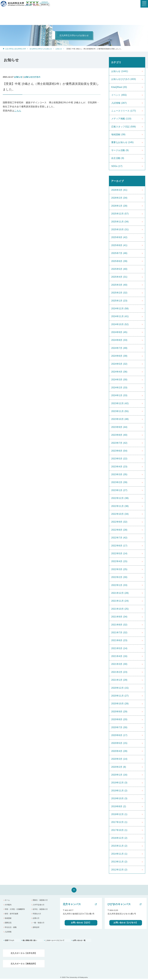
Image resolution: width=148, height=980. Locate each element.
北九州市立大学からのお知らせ (41, 49)
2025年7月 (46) (119, 253)
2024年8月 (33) (119, 340)
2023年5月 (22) (119, 459)
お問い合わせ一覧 (84, 941)
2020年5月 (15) (119, 743)
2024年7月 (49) (119, 348)
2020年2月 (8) (119, 767)
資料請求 (36, 928)
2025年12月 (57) (120, 214)
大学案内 (9, 905)
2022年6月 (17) (119, 546)
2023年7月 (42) (119, 443)
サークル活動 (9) (120, 150)
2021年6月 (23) (119, 640)
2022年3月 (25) (119, 569)
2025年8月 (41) (119, 245)
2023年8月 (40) (119, 435)
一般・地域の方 (39, 924)
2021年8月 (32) (119, 625)
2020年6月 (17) (119, 735)
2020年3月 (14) (119, 759)
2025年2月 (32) (119, 293)
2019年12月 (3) (119, 783)
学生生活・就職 (11, 928)
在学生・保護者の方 (41, 910)
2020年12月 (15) (120, 688)
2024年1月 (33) (119, 395)
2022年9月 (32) (119, 522)
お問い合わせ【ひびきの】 (126, 923)
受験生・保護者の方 (41, 900)
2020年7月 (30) (119, 727)
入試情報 (9, 933)
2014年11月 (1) (119, 854)
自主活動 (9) (118, 158)
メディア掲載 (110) (121, 119)
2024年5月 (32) (119, 364)
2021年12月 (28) (120, 593)
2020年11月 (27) (120, 696)
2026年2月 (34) (119, 198)
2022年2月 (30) (119, 577)
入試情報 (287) (119, 103)
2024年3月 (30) (119, 380)
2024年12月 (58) (120, 309)
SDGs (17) (117, 166)
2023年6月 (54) (119, 451)
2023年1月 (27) (119, 490)
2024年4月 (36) (119, 372)
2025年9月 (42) (119, 237)
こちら (18, 111)
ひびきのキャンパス (119, 904)
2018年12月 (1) (119, 814)
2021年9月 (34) (119, 617)
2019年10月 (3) (119, 798)
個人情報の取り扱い (31, 941)
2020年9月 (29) (119, 712)
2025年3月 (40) (119, 285)
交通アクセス (10, 941)
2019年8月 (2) (119, 806)
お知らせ (59, 49)
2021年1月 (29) (119, 680)
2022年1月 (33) (119, 585)
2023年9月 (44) (119, 427)
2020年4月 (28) (119, 751)
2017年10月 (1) (119, 830)
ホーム (8, 900)
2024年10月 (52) (120, 324)
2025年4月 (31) (119, 277)
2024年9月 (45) (119, 332)
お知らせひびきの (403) (124, 79)
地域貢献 (9, 919)
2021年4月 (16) (119, 656)
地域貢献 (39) (118, 134)
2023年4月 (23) (119, 467)
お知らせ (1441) (120, 71)
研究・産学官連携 (12, 914)
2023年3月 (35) (119, 474)
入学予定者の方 (39, 905)
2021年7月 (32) (119, 633)
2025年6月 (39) (119, 261)
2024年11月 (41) (120, 316)
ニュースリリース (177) (124, 111)
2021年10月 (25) (120, 609)
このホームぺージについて (58, 941)
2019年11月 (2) (119, 791)
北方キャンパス (72, 904)
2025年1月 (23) (119, 301)
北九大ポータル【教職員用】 (24, 965)
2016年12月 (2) (119, 838)
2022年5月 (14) (119, 553)
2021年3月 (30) (119, 664)
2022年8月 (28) (119, 530)
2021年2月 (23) (119, 672)
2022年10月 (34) (120, 514)
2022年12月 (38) (120, 498)
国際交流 (9, 924)
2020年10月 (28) (120, 704)
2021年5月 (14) (119, 648)
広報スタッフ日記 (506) (124, 127)
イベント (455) (119, 95)
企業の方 (36, 919)
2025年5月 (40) (119, 269)
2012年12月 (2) (119, 870)
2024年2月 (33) (119, 388)
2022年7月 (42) (119, 538)
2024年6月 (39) (119, 356)
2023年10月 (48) (120, 419)
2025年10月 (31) (120, 229)
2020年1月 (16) (119, 775)
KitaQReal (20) (119, 87)
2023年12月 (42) (120, 403)
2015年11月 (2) (119, 846)
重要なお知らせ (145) (122, 142)
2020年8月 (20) (119, 719)
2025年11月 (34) (120, 222)
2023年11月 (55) (120, 411)
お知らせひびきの (32, 77)
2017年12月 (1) (119, 822)
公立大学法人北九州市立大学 (16, 49)
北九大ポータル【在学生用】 (24, 954)
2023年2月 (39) (119, 482)
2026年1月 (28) (119, 206)
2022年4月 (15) (119, 561)
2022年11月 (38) (120, 506)
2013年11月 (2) (119, 862)
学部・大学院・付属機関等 (16, 910)
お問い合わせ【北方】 (81, 923)
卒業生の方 (37, 914)
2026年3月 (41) (119, 190)
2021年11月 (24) (120, 601)
